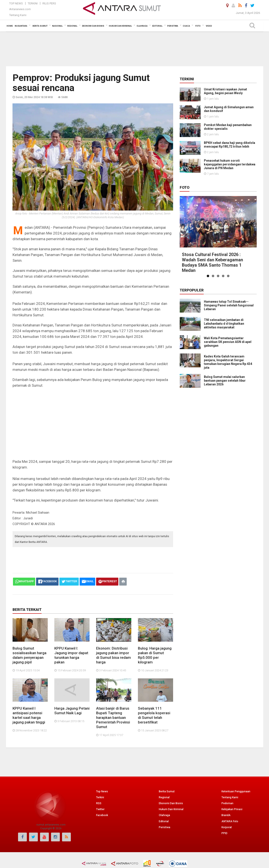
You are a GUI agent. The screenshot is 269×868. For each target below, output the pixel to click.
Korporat (227, 827)
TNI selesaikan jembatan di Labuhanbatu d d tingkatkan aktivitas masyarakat (224, 324)
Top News (16, 3)
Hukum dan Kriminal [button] (120, 26)
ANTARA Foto (230, 821)
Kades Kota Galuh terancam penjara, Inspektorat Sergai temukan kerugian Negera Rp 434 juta (228, 362)
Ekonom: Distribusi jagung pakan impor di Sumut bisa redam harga (113, 655)
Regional (164, 797)
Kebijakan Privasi (232, 809)
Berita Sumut (167, 791)
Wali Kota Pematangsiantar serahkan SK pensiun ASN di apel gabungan (228, 342)
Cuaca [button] (186, 26)
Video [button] (209, 26)
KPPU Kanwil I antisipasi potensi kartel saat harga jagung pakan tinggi (29, 715)
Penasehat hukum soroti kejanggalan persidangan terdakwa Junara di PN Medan (230, 164)
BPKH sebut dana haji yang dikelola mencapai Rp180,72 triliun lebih (230, 145)
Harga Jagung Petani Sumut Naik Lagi (72, 711)
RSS (99, 803)
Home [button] (10, 26)
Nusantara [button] (21, 26)
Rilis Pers (49, 3)
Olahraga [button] (142, 26)
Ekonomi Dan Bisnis (171, 803)
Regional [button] (72, 26)
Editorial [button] (157, 26)
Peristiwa (165, 827)
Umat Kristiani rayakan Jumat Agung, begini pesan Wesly (225, 91)
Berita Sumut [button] (40, 26)
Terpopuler (192, 290)
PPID (224, 833)
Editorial (164, 821)
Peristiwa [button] (173, 26)
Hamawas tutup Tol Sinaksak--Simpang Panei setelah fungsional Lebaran (229, 305)
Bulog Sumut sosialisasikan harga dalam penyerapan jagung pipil (29, 655)
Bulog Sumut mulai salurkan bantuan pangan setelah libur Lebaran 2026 (225, 381)
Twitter (100, 809)
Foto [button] (198, 26)
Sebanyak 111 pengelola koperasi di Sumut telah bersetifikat (154, 715)
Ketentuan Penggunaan (236, 791)
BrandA (226, 815)
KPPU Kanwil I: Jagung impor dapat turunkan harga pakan (71, 655)
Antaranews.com (20, 9)
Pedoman (227, 803)
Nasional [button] (57, 26)
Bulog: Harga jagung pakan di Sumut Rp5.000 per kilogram (155, 655)
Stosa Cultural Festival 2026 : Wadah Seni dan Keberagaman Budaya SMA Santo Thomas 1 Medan (212, 262)
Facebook (102, 815)
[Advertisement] (135, 48)
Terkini (33, 3)
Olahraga (164, 815)
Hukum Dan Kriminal (171, 809)
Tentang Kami (18, 15)
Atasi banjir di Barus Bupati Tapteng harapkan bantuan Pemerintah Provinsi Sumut (113, 718)
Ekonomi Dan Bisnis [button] (93, 26)
